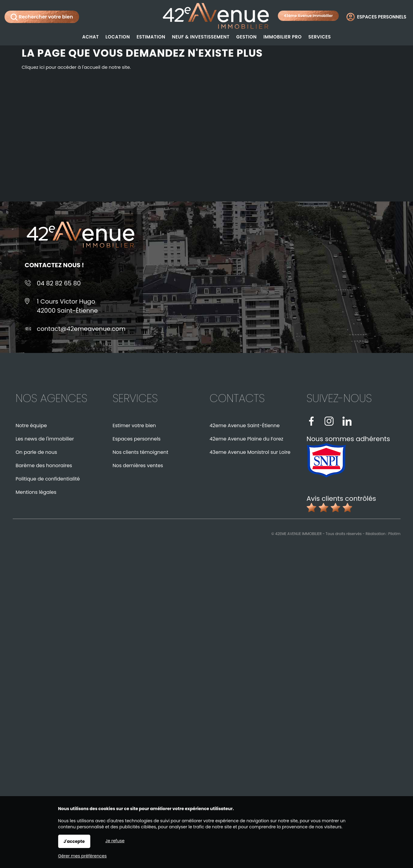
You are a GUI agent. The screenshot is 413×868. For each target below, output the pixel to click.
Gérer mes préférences (83, 856)
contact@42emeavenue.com (81, 329)
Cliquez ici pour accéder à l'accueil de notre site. (76, 67)
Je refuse (115, 841)
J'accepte (74, 841)
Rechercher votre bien (42, 17)
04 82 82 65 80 (59, 283)
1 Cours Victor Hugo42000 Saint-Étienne (67, 306)
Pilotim (394, 534)
